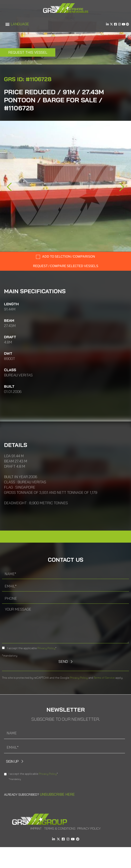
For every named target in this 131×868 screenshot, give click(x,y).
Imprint (36, 828)
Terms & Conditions (60, 828)
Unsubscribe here (57, 794)
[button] (7, 24)
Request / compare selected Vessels (66, 266)
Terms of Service (104, 678)
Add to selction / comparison (69, 257)
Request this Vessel (28, 52)
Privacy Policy (46, 648)
